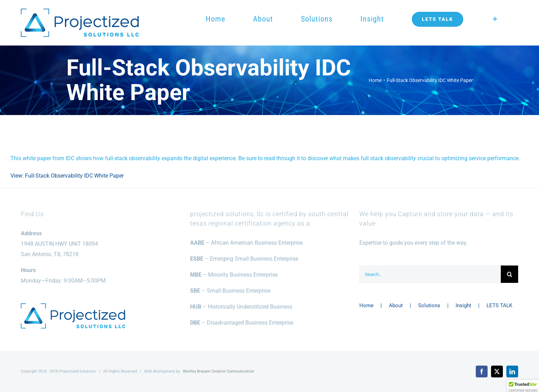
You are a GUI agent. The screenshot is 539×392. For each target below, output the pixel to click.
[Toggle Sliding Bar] (495, 19)
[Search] (509, 274)
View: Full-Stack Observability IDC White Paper (67, 176)
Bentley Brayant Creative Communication (219, 371)
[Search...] (430, 274)
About (396, 305)
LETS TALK (499, 305)
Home (366, 305)
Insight (463, 305)
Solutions (429, 305)
